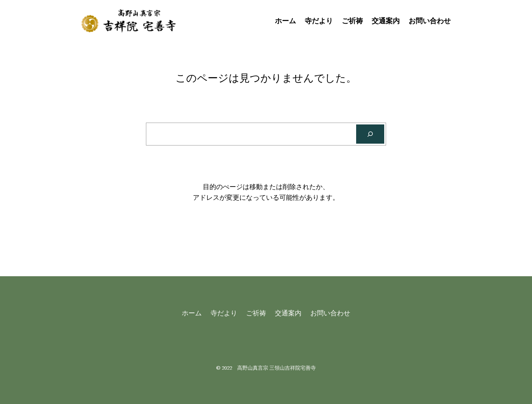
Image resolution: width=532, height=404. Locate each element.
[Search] (370, 134)
